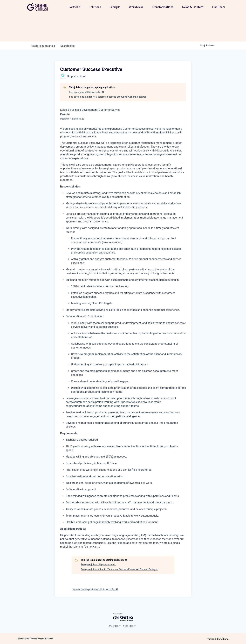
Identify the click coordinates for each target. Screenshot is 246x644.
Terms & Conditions (218, 639)
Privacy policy (114, 626)
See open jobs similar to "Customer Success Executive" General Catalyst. (108, 97)
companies (43, 46)
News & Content (193, 7)
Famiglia (115, 7)
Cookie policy (129, 626)
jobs (67, 46)
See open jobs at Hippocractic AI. (87, 92)
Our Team (219, 7)
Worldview (136, 7)
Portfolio (74, 7)
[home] (39, 7)
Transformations (163, 7)
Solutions (95, 7)
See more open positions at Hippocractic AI (95, 589)
